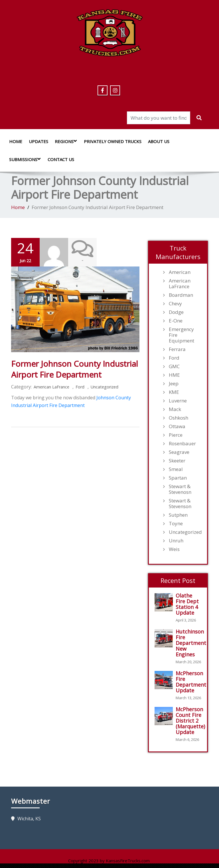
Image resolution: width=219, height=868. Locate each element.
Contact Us (61, 159)
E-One (176, 321)
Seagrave (179, 452)
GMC (174, 366)
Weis (174, 549)
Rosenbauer (182, 444)
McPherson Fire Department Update (191, 682)
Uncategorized (105, 387)
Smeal (176, 469)
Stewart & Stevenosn (180, 489)
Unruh (176, 541)
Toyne (176, 524)
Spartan (178, 478)
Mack (175, 409)
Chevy (175, 304)
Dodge (176, 312)
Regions (67, 141)
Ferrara (177, 349)
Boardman (181, 295)
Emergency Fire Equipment (182, 335)
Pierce (176, 435)
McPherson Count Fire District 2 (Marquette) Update (190, 721)
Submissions (26, 159)
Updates (38, 141)
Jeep (174, 384)
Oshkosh (179, 418)
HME (174, 375)
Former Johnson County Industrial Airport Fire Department (75, 369)
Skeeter (177, 461)
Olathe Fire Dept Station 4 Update (187, 604)
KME (174, 392)
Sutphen (178, 515)
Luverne (178, 401)
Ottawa (177, 426)
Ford (80, 387)
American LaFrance (51, 387)
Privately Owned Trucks (113, 141)
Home (16, 141)
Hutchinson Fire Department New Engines (191, 643)
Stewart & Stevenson (180, 504)
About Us (159, 141)
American (180, 272)
